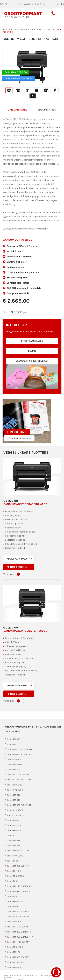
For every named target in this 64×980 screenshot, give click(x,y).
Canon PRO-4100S (15, 830)
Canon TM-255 (13, 841)
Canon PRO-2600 (15, 901)
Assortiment (45, 29)
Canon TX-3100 (14, 825)
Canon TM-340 (13, 800)
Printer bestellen (17, 567)
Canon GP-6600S (15, 856)
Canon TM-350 (13, 739)
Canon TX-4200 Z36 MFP (18, 942)
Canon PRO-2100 (14, 922)
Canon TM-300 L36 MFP (18, 866)
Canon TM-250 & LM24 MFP (19, 932)
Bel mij (32, 351)
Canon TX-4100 (14, 871)
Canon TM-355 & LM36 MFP (19, 754)
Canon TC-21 (12, 881)
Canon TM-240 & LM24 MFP (19, 886)
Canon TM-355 (13, 846)
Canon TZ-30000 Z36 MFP (19, 780)
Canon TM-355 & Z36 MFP (19, 851)
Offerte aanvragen (32, 341)
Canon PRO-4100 (14, 967)
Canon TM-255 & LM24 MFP (19, 749)
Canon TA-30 (13, 906)
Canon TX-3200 (14, 836)
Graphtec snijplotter (16, 815)
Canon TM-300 (13, 770)
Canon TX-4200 (14, 896)
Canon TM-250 (13, 744)
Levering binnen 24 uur (34, 4)
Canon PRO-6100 (14, 785)
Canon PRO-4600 (15, 947)
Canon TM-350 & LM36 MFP (20, 937)
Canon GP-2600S (15, 790)
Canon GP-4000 (14, 759)
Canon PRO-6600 (15, 765)
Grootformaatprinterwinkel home (19, 29)
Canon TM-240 (13, 795)
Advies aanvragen (17, 559)
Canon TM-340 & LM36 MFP (20, 891)
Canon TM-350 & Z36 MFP (19, 805)
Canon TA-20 (13, 861)
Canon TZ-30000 (15, 962)
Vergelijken (9, 574)
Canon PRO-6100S (15, 876)
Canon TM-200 (13, 952)
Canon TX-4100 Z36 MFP (18, 917)
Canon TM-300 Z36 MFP (18, 912)
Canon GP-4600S (15, 810)
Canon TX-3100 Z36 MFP (18, 775)
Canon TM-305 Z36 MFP (18, 957)
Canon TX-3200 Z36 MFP (18, 927)
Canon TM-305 (13, 820)
